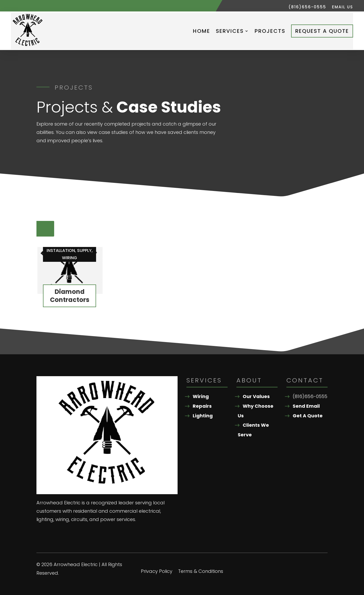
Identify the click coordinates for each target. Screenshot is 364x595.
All (45, 229)
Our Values (256, 396)
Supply (84, 250)
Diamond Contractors (70, 296)
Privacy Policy (157, 572)
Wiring (70, 258)
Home (202, 31)
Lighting (203, 416)
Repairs (202, 406)
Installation (61, 250)
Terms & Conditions (201, 572)
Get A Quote (308, 416)
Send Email (306, 406)
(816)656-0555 (307, 7)
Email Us (343, 7)
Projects (270, 31)
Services (230, 31)
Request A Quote (322, 31)
